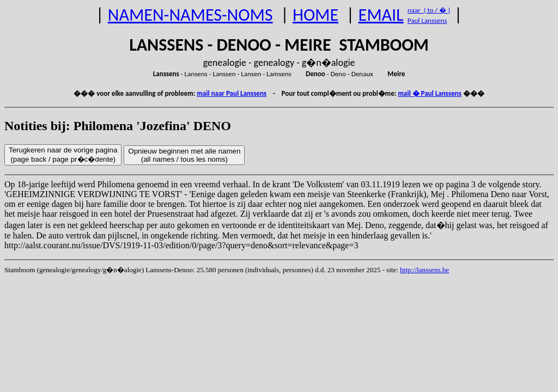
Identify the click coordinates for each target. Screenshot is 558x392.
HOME (316, 15)
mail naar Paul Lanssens (232, 93)
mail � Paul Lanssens (429, 93)
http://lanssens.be (424, 270)
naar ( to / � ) (429, 10)
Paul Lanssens (427, 20)
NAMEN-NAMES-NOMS (190, 15)
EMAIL (381, 15)
